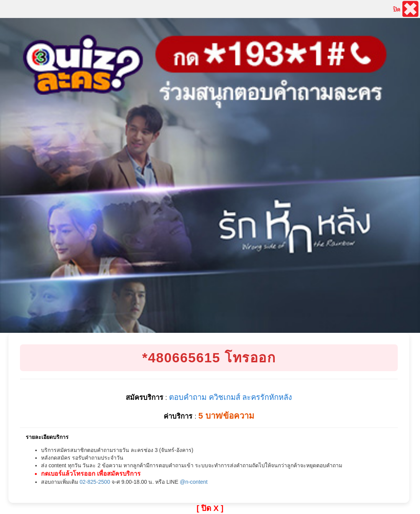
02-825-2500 (95, 482)
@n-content (194, 482)
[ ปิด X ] (210, 508)
